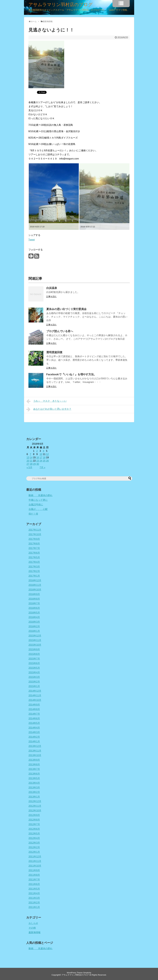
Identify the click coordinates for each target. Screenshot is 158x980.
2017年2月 (34, 571)
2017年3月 (34, 567)
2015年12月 (35, 636)
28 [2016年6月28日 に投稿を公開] (31, 464)
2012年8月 (34, 820)
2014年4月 (34, 728)
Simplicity (87, 973)
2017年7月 (34, 548)
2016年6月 (34, 608)
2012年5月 (34, 834)
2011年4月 (34, 893)
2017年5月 (34, 557)
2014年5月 (34, 723)
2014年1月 (34, 741)
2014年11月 (35, 695)
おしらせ (33, 923)
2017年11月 (35, 530)
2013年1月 (34, 797)
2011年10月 (35, 866)
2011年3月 (34, 898)
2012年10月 (35, 811)
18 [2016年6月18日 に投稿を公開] (44, 457)
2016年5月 (34, 613)
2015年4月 (34, 672)
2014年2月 (34, 737)
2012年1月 (34, 852)
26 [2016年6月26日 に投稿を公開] (47, 461)
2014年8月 (34, 709)
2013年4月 (34, 783)
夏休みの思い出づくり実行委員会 (66, 309)
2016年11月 (35, 585)
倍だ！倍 (33, 514)
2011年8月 (34, 875)
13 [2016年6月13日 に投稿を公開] (28, 457)
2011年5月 (34, 889)
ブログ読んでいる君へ (60, 331)
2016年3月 (34, 622)
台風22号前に (36, 505)
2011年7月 (34, 880)
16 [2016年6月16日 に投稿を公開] (38, 457)
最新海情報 (35, 932)
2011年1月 (34, 907)
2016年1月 (34, 631)
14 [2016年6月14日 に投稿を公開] (31, 457)
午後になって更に (38, 500)
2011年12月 (35, 857)
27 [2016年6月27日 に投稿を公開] (28, 464)
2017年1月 (34, 576)
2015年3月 (34, 677)
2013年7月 (34, 769)
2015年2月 (34, 682)
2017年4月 (34, 562)
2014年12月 (35, 691)
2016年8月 (34, 599)
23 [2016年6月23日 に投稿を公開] (38, 461)
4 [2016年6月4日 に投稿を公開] (43, 451)
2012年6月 (34, 829)
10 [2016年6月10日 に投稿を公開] (41, 454)
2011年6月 (34, 884)
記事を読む (52, 296)
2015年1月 (34, 686)
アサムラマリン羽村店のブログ (61, 5)
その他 (32, 928)
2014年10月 (35, 700)
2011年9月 (34, 870)
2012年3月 (34, 843)
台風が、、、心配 (38, 509)
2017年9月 (34, 539)
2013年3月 (34, 788)
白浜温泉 (52, 288)
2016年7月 (34, 603)
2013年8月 (34, 765)
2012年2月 (34, 847)
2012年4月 (34, 838)
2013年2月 (34, 792)
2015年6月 (34, 663)
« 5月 (29, 467)
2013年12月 (35, 746)
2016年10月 (35, 590)
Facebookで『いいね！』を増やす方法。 (71, 374)
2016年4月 (34, 617)
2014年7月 (34, 714)
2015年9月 (34, 649)
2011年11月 (35, 861)
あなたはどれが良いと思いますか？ (49, 409)
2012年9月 (34, 815)
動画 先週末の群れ (41, 495)
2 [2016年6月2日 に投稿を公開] (37, 451)
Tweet (32, 240)
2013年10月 (35, 755)
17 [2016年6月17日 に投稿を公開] (41, 457)
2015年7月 (34, 659)
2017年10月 (35, 534)
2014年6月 (34, 718)
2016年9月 (34, 594)
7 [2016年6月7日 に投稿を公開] (30, 454)
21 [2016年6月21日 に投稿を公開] (31, 461)
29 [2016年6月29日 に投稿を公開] (34, 464)
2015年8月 (34, 654)
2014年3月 (34, 732)
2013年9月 (34, 760)
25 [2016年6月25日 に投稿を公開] (44, 461)
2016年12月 (35, 580)
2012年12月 (35, 801)
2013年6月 (34, 774)
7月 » (42, 467)
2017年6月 (34, 553)
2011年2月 (34, 903)
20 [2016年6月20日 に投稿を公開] (28, 461)
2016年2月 (34, 626)
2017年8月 (34, 544)
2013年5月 (34, 778)
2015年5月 (34, 668)
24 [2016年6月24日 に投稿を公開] (41, 461)
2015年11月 (35, 640)
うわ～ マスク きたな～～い (47, 401)
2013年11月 (35, 751)
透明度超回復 (54, 352)
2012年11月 (35, 806)
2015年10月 (35, 645)
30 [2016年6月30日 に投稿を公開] (38, 464)
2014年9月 (34, 705)
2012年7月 (34, 824)
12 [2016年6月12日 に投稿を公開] (47, 454)
